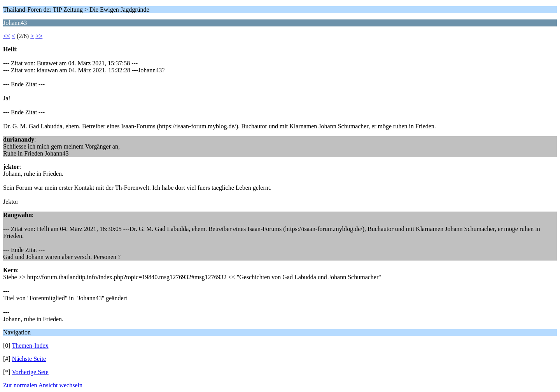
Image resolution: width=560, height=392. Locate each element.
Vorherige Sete (30, 372)
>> (39, 36)
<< (7, 36)
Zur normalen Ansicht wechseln (43, 385)
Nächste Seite (29, 359)
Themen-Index (30, 346)
